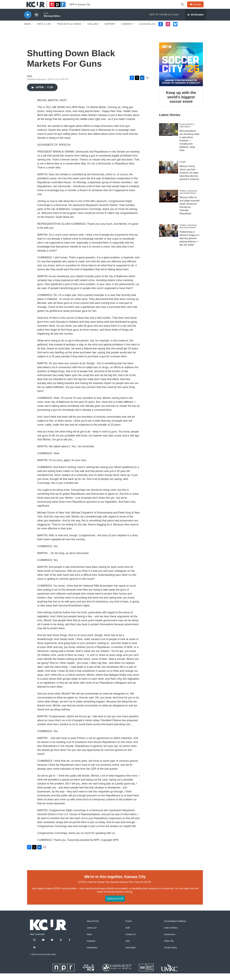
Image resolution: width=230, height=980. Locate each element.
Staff (128, 934)
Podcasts (91, 948)
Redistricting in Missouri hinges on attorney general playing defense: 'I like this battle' (189, 245)
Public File (169, 948)
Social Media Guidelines (175, 928)
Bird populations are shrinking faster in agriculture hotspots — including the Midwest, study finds (190, 147)
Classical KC (147, 31)
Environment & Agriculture (187, 132)
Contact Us (130, 941)
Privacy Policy (171, 954)
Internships (130, 954)
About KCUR (93, 928)
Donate (198, 8)
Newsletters (92, 954)
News (27, 31)
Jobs (128, 948)
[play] (28, 21)
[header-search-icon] (184, 8)
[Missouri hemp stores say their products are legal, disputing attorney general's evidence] (169, 174)
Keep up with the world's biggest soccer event (181, 104)
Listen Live (92, 934)
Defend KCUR (115, 905)
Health (183, 169)
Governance (170, 941)
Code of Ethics (171, 934)
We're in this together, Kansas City (115, 883)
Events (129, 928)
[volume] (37, 21)
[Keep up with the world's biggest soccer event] (181, 71)
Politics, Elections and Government (188, 199)
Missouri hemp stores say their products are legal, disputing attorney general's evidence (189, 179)
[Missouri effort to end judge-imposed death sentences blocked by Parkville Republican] (169, 203)
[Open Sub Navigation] (33, 31)
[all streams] (195, 21)
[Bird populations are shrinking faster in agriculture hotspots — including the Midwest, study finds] (169, 136)
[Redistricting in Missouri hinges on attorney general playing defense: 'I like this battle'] (169, 237)
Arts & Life (44, 31)
